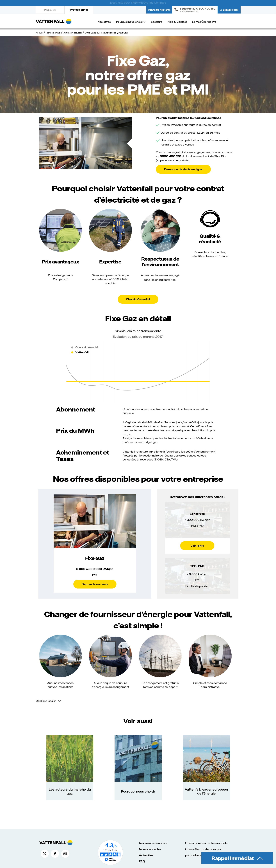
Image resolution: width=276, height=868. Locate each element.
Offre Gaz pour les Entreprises (101, 33)
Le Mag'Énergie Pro (204, 22)
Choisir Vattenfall (138, 299)
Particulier (50, 10)
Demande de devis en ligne (183, 169)
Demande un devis (95, 584)
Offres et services (73, 33)
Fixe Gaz (123, 33)
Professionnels (54, 33)
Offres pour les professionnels (206, 843)
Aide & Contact (177, 22)
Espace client (231, 10)
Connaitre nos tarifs (159, 10)
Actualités (146, 855)
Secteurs (157, 22)
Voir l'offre (197, 546)
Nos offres (104, 22)
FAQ (142, 861)
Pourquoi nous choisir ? (131, 22)
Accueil (40, 33)
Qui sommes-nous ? (153, 843)
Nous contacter (150, 849)
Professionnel (79, 10)
